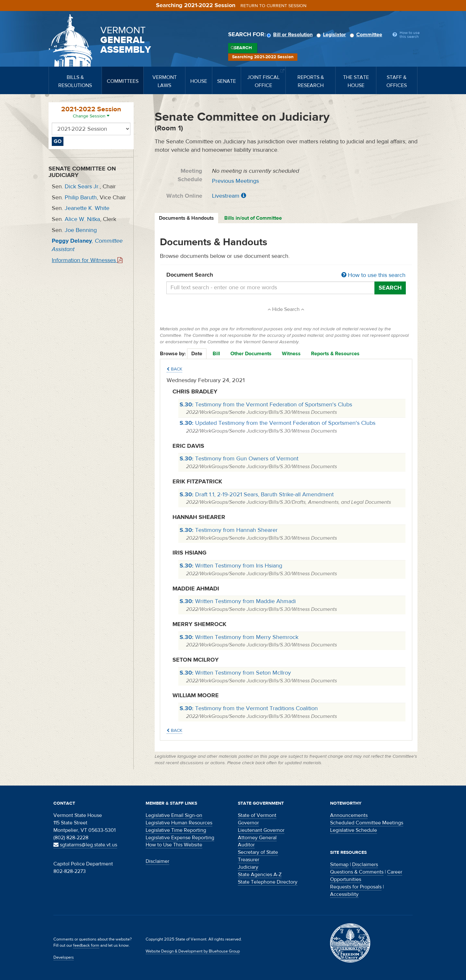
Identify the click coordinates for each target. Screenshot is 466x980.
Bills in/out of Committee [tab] (253, 218)
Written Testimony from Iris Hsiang (231, 566)
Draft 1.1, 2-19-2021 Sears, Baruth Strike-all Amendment (257, 495)
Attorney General (257, 838)
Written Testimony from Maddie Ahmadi (238, 601)
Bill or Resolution (291, 35)
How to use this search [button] (373, 275)
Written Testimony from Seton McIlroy (235, 673)
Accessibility (344, 894)
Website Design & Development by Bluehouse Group (193, 951)
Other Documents (251, 354)
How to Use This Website (174, 845)
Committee (367, 35)
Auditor (246, 845)
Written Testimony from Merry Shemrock (239, 637)
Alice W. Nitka (82, 219)
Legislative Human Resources (179, 823)
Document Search (286, 275)
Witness (291, 354)
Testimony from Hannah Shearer (229, 530)
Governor (248, 823)
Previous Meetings (235, 181)
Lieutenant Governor (261, 830)
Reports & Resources (335, 354)
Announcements (349, 815)
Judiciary (248, 867)
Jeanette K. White (87, 208)
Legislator (332, 35)
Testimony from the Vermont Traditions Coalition (249, 708)
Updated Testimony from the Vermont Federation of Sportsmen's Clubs (277, 423)
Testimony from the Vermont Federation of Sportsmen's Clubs (266, 405)
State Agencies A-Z (260, 875)
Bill (216, 354)
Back (174, 369)
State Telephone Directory (268, 882)
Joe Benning (81, 230)
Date (197, 354)
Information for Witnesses (87, 260)
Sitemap (339, 864)
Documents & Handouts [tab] (186, 218)
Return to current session (273, 6)
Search (243, 48)
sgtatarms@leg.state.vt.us (85, 845)
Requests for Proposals (356, 887)
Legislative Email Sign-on (174, 815)
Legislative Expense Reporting (180, 838)
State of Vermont (257, 815)
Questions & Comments (357, 872)
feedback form (86, 945)
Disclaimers (365, 864)
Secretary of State (258, 852)
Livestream (226, 196)
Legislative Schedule (354, 830)
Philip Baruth (81, 198)
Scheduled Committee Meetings (367, 823)
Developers (64, 957)
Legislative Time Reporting (176, 830)
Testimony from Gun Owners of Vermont (239, 459)
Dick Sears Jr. (82, 187)
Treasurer (249, 860)
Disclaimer (157, 861)
